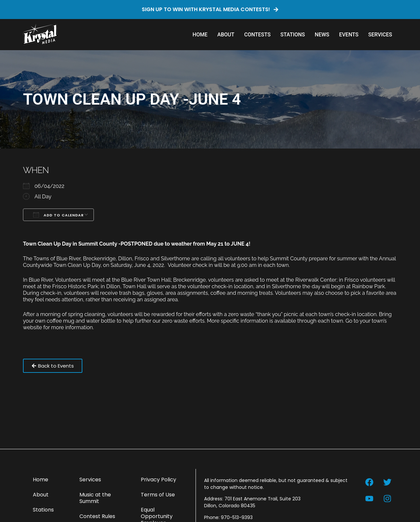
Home (200, 35)
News (322, 35)
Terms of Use (158, 495)
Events (349, 35)
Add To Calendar (58, 215)
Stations (293, 35)
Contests (257, 35)
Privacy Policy (158, 480)
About (226, 35)
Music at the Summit (95, 498)
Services (380, 35)
